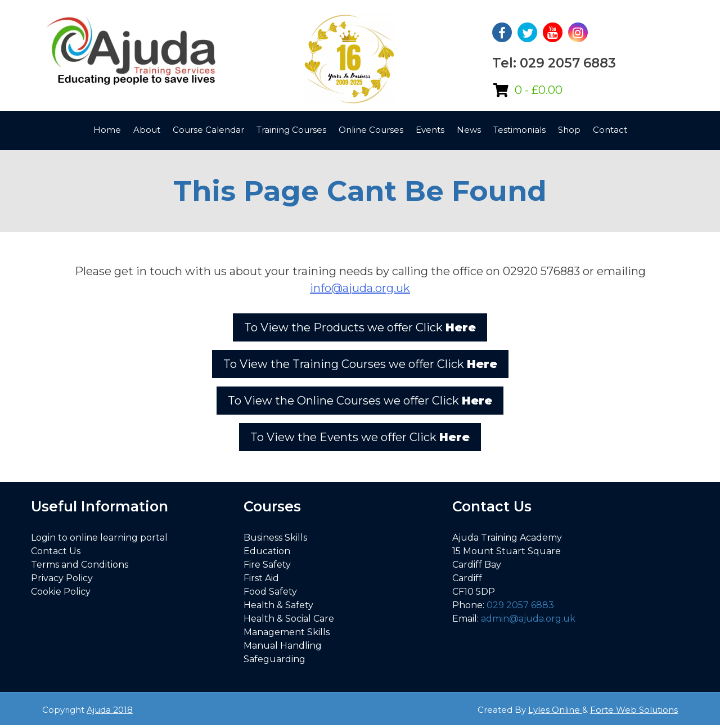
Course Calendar (208, 130)
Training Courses (291, 130)
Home (107, 130)
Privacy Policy (62, 578)
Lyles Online (555, 710)
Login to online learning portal (99, 538)
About (147, 130)
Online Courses (371, 130)
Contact (610, 130)
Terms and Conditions (80, 565)
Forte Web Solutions (634, 710)
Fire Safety (267, 565)
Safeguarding (274, 659)
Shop (569, 130)
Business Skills (275, 538)
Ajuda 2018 (110, 710)
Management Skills (287, 632)
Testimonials (519, 130)
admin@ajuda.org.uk (528, 619)
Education (267, 551)
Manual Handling (283, 646)
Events (430, 130)
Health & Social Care (289, 619)
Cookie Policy (61, 592)
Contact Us (56, 551)
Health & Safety (278, 605)
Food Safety (270, 592)
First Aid (261, 578)
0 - (539, 90)
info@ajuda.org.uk (360, 288)
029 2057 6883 (520, 605)
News (469, 130)
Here (461, 327)
